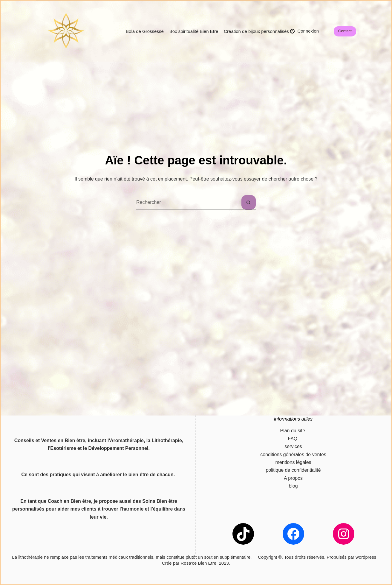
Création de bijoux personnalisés (256, 31)
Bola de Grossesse (145, 31)
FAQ (293, 439)
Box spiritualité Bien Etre (194, 31)
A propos (293, 478)
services (293, 446)
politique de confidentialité (293, 470)
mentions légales (293, 462)
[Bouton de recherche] (249, 202)
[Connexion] (304, 31)
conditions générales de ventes (293, 455)
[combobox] (189, 202)
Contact (345, 31)
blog (293, 486)
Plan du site (293, 431)
